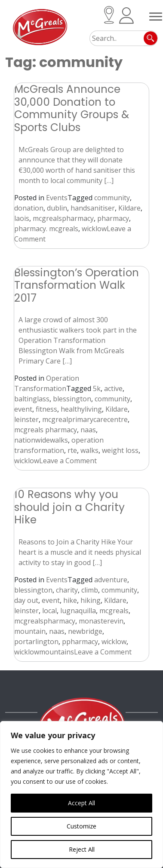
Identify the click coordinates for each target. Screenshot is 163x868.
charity (67, 590)
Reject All (82, 849)
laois (22, 218)
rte (72, 450)
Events (57, 198)
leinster (26, 419)
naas (88, 430)
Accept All (81, 803)
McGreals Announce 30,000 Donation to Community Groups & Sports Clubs (72, 108)
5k (97, 388)
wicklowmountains (44, 652)
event (23, 409)
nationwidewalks (41, 440)
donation (29, 208)
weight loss (120, 450)
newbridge (85, 631)
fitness (46, 409)
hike (70, 600)
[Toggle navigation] (156, 15)
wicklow (94, 229)
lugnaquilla (78, 611)
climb (90, 590)
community (112, 198)
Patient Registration (126, 16)
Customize (81, 826)
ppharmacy (80, 642)
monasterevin (101, 621)
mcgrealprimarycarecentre (85, 419)
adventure (111, 580)
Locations (109, 15)
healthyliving (81, 409)
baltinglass (32, 399)
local (49, 611)
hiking (91, 600)
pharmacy (113, 218)
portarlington (36, 642)
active (113, 388)
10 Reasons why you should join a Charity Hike (69, 507)
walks (89, 450)
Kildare (129, 208)
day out (26, 600)
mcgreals (114, 611)
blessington (72, 399)
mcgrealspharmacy (63, 218)
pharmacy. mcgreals (46, 229)
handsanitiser (93, 208)
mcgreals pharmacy (46, 430)
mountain (30, 631)
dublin (57, 208)
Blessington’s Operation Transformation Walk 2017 (77, 285)
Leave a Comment (68, 461)
